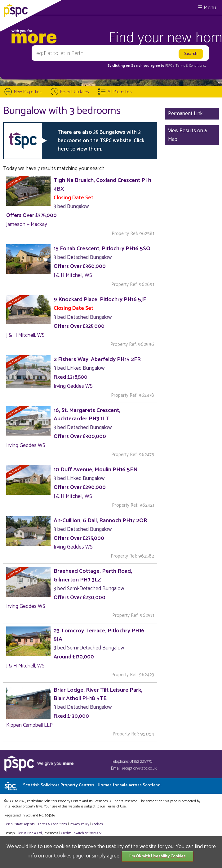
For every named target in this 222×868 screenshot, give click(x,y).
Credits (66, 833)
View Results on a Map (187, 135)
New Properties (28, 92)
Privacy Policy (80, 824)
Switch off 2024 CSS (88, 833)
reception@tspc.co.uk (139, 769)
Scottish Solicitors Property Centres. (92, 785)
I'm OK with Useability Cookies (158, 856)
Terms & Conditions (52, 824)
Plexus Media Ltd (29, 833)
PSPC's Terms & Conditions (185, 66)
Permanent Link (185, 114)
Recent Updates (74, 92)
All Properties (120, 92)
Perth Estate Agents (20, 824)
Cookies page (69, 856)
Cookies (98, 824)
